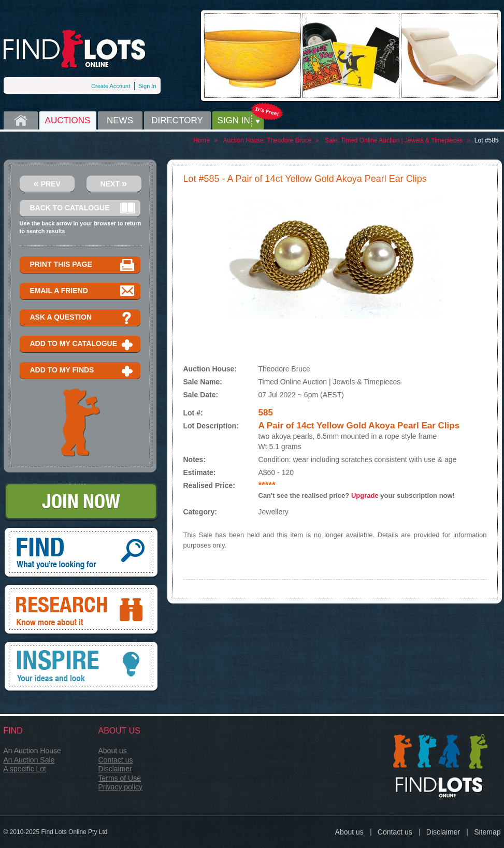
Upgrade (365, 495)
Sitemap (487, 832)
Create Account (111, 86)
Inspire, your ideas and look (81, 667)
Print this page (83, 265)
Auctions (68, 120)
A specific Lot (25, 769)
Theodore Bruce (289, 140)
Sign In (147, 86)
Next (114, 183)
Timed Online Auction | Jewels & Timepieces (402, 140)
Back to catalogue (83, 209)
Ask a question (83, 318)
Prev (47, 183)
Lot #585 (487, 140)
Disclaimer (115, 769)
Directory (177, 120)
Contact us (116, 760)
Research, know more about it (81, 610)
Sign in (234, 120)
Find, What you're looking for (81, 553)
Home (21, 120)
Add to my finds (83, 371)
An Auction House (32, 751)
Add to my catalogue (83, 344)
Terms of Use (120, 778)
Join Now (81, 502)
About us (113, 751)
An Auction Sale (29, 760)
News (120, 120)
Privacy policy (121, 787)
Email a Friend (83, 291)
